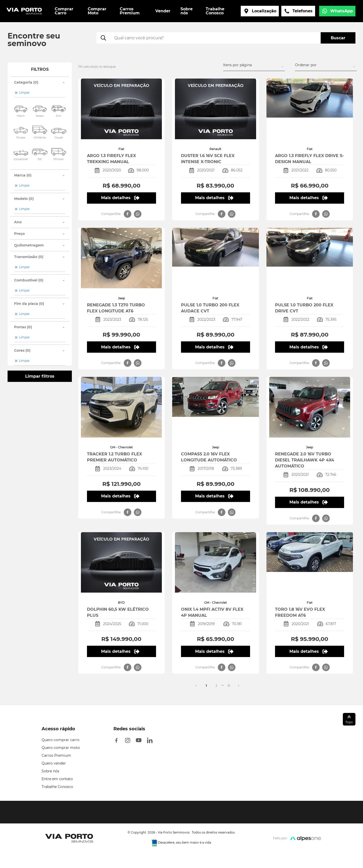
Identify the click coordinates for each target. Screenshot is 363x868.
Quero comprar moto (61, 748)
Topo (349, 719)
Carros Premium (56, 755)
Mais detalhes (120, 198)
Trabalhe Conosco (57, 787)
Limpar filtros (40, 376)
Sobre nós (50, 771)
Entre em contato (57, 779)
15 (229, 686)
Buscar (338, 38)
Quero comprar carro (60, 740)
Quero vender (54, 763)
